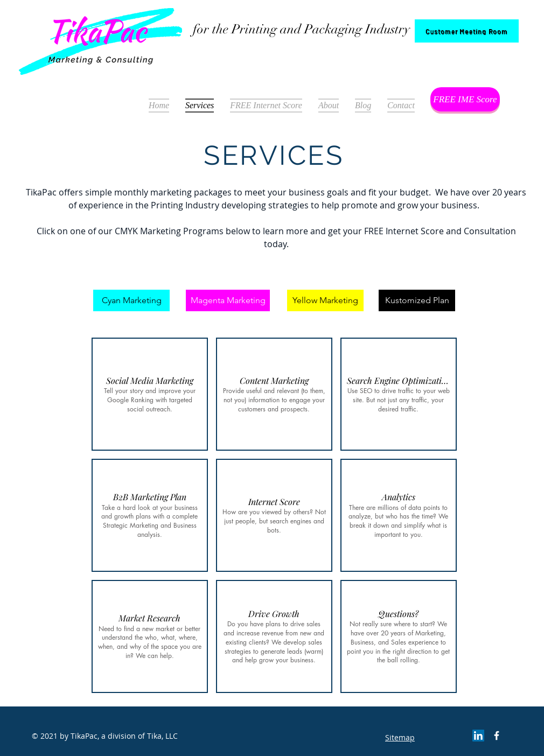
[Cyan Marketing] (131, 300)
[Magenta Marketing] (228, 300)
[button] (150, 394)
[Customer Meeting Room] (467, 31)
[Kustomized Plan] (417, 300)
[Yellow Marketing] (325, 300)
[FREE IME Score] (465, 99)
